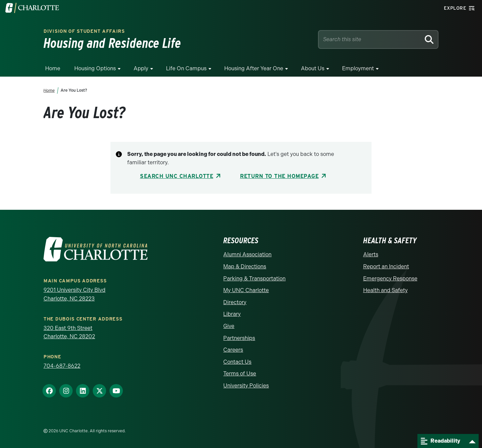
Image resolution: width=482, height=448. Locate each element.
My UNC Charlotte (246, 290)
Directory (235, 302)
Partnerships (239, 338)
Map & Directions (245, 266)
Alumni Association (247, 254)
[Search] (429, 39)
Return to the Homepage (279, 176)
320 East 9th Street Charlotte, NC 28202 (69, 332)
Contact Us (237, 362)
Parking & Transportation (254, 279)
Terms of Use (240, 374)
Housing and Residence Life (112, 43)
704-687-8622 (62, 366)
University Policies (246, 386)
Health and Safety (385, 290)
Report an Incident (386, 266)
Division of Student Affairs (84, 31)
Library (232, 314)
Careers (233, 350)
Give (229, 326)
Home (53, 68)
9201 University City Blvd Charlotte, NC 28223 (74, 294)
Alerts (371, 254)
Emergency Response (390, 279)
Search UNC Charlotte (177, 176)
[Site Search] (371, 39)
